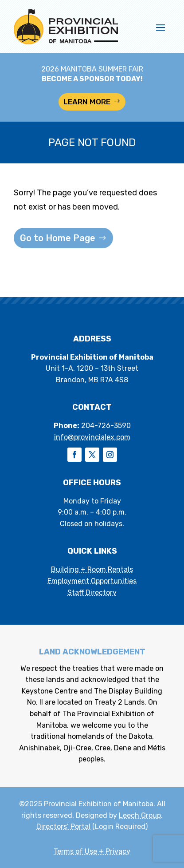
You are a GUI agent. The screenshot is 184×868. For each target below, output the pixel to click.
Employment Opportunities (92, 581)
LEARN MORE (87, 102)
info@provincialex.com (92, 437)
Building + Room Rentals (92, 569)
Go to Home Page (58, 238)
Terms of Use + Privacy (92, 851)
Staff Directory (92, 593)
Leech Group (140, 815)
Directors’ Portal (63, 826)
